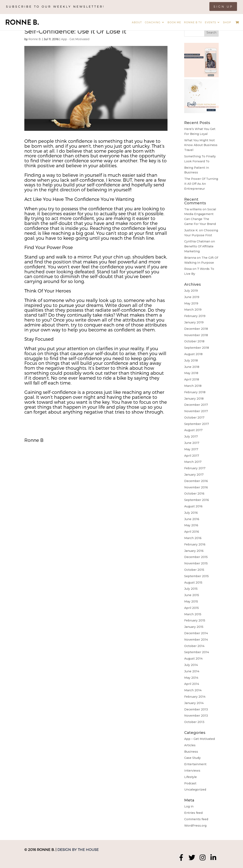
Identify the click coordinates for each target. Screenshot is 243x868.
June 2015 (192, 595)
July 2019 (191, 291)
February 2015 (195, 620)
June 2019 (192, 297)
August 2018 (193, 354)
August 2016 (193, 506)
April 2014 (192, 684)
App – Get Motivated (199, 739)
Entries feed (193, 813)
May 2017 (191, 449)
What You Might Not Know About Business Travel (201, 145)
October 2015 (194, 570)
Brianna (190, 258)
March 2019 (193, 310)
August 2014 (193, 659)
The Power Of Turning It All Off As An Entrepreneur (201, 184)
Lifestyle (191, 777)
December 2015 (196, 557)
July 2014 (191, 665)
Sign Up (223, 6)
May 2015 (191, 601)
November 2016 (196, 487)
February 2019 (195, 316)
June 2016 (192, 519)
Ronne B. (35, 39)
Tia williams (193, 209)
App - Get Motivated (75, 39)
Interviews (192, 771)
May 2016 (191, 525)
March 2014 (193, 690)
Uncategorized (195, 790)
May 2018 (191, 373)
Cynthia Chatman (197, 241)
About (137, 22)
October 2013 (194, 722)
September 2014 (197, 652)
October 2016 (194, 494)
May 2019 (191, 303)
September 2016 (197, 500)
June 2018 (192, 367)
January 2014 (194, 703)
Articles (190, 745)
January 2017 (194, 475)
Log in (189, 806)
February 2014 (195, 697)
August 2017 (193, 430)
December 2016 (196, 481)
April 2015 (192, 608)
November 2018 (196, 335)
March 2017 (193, 462)
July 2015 (191, 589)
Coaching (153, 22)
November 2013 (196, 716)
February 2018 (195, 392)
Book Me (174, 22)
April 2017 (192, 456)
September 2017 (197, 424)
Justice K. (191, 230)
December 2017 (196, 405)
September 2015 (196, 576)
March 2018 (193, 386)
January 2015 (194, 627)
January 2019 (194, 322)
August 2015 (193, 583)
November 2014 (196, 640)
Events (210, 22)
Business (191, 752)
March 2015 (193, 614)
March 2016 (193, 538)
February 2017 (195, 468)
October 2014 (194, 646)
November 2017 (196, 411)
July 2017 (191, 436)
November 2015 (196, 563)
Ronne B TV (193, 22)
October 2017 (194, 418)
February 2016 (195, 544)
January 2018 (194, 399)
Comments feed (196, 819)
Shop (227, 22)
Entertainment (195, 764)
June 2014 (192, 671)
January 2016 (194, 551)
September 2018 (197, 348)
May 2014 (191, 678)
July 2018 (191, 360)
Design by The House (78, 849)
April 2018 (192, 379)
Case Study (192, 758)
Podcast (190, 783)
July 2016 (191, 513)
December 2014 (196, 633)
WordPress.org (195, 826)
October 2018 (194, 341)
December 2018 (196, 329)
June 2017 (192, 443)
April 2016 (192, 532)
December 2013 (196, 709)
